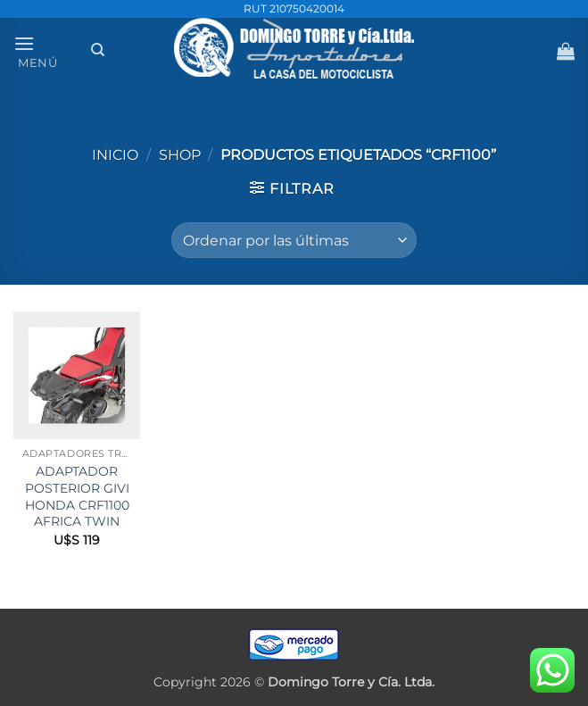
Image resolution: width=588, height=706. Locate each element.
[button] (46, 50)
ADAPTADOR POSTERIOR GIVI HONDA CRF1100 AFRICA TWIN (77, 496)
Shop (180, 155)
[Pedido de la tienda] (294, 240)
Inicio (115, 155)
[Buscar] (98, 50)
